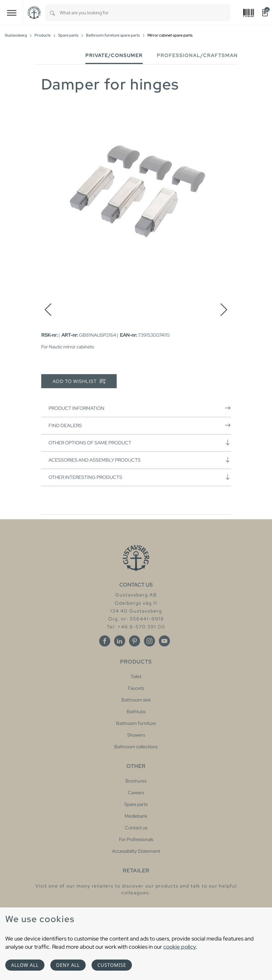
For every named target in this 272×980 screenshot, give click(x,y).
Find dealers (140, 425)
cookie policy (180, 947)
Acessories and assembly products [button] (140, 460)
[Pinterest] (135, 641)
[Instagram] (149, 641)
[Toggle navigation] (12, 13)
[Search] (52, 13)
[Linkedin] (120, 641)
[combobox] (145, 13)
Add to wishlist (79, 382)
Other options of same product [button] (140, 443)
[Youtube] (164, 641)
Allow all (25, 965)
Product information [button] (140, 408)
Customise (112, 965)
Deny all (68, 965)
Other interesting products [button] (140, 477)
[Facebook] (105, 641)
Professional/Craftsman (197, 55)
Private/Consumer (114, 55)
